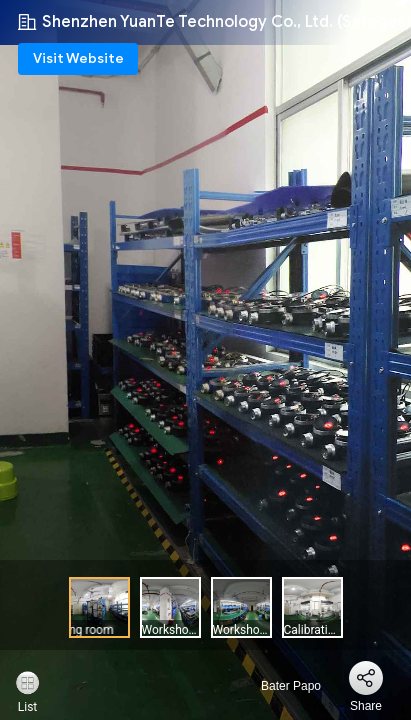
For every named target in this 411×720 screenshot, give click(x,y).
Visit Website (78, 58)
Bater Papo (279, 686)
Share (366, 706)
